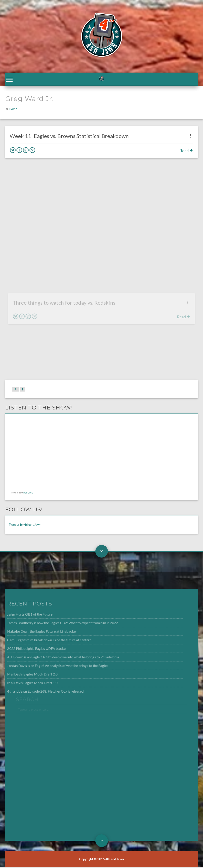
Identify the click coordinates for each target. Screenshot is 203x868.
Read (186, 152)
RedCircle (28, 494)
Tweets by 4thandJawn (25, 526)
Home (13, 110)
